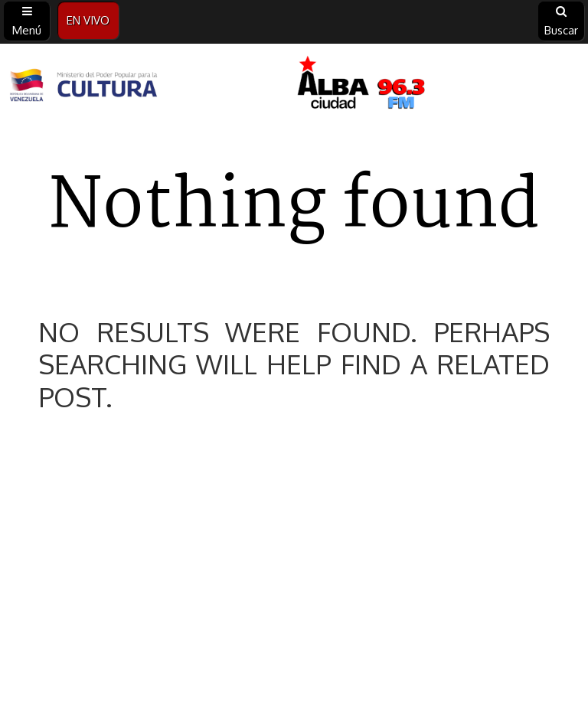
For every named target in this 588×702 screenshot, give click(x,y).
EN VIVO (88, 20)
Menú (27, 21)
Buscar (561, 21)
